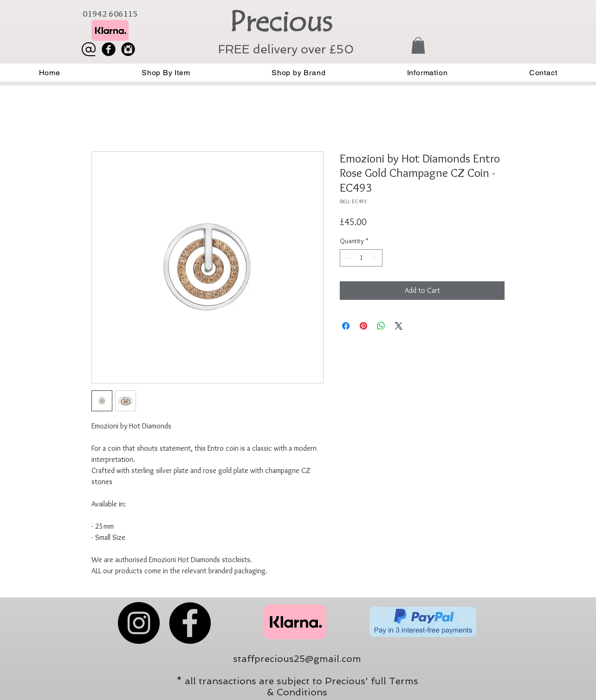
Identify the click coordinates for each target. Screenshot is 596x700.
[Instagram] (139, 623)
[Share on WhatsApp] (381, 326)
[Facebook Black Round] (109, 49)
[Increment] (375, 258)
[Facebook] (190, 623)
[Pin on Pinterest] (363, 326)
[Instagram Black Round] (128, 49)
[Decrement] (347, 258)
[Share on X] (399, 326)
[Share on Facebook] (346, 326)
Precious (281, 22)
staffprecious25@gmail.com (297, 659)
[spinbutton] (361, 258)
